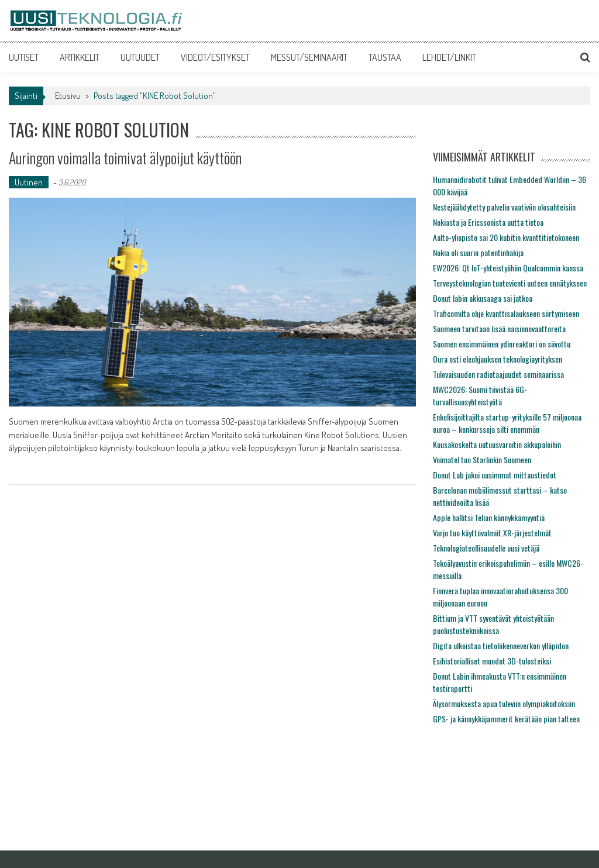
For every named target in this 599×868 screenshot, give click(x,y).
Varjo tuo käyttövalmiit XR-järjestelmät (492, 533)
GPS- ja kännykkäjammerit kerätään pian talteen (506, 719)
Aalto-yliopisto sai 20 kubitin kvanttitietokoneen (506, 237)
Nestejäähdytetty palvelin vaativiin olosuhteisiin (504, 207)
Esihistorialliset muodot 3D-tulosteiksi (492, 661)
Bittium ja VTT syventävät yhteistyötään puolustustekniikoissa (493, 624)
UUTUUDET (140, 57)
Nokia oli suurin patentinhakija (478, 252)
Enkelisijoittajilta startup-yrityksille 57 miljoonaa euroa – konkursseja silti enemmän (507, 423)
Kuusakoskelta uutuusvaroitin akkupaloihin (497, 444)
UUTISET (24, 57)
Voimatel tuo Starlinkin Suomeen (482, 459)
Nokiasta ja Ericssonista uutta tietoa (488, 222)
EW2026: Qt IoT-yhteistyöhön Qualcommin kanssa (508, 268)
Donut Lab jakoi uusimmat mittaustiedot (495, 475)
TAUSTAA (385, 57)
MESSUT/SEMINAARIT (309, 57)
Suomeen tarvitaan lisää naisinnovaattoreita (499, 328)
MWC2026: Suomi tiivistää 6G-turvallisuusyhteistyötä (480, 395)
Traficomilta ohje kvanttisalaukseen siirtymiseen (506, 313)
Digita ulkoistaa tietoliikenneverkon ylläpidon (501, 645)
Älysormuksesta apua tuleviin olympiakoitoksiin (504, 703)
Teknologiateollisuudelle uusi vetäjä (486, 548)
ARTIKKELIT (80, 57)
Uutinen (29, 182)
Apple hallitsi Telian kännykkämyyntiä (489, 517)
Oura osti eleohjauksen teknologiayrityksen (498, 359)
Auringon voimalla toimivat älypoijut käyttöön (125, 158)
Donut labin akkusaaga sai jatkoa (483, 298)
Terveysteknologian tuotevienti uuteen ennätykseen (510, 283)
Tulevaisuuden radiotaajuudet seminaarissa (498, 374)
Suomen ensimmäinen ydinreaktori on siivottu (502, 344)
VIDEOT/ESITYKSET (215, 57)
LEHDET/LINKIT (449, 57)
